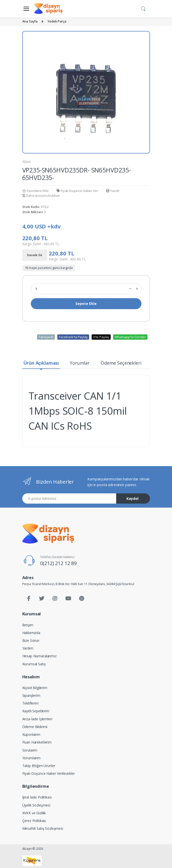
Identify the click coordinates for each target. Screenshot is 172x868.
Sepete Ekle (86, 304)
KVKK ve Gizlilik (34, 813)
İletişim (28, 625)
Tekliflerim (30, 703)
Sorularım (30, 750)
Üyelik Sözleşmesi (36, 805)
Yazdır (113, 191)
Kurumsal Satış (34, 664)
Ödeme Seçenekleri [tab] (121, 363)
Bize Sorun (31, 640)
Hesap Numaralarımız (39, 656)
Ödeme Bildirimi (35, 727)
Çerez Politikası (34, 821)
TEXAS (27, 162)
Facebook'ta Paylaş (73, 337)
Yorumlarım (32, 758)
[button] (143, 8)
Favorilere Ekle (36, 191)
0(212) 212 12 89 (58, 563)
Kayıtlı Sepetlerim (36, 711)
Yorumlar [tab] (80, 363)
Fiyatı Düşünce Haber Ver (77, 191)
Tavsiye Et (46, 337)
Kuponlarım (31, 734)
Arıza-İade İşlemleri (37, 719)
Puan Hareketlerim (37, 742)
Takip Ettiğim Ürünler (39, 766)
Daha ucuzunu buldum (41, 195)
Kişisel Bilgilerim (35, 688)
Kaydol (132, 498)
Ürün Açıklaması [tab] (41, 363)
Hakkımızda (31, 633)
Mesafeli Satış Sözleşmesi (43, 828)
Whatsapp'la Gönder (130, 337)
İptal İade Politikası (37, 797)
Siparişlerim (31, 695)
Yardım (28, 648)
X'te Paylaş (101, 337)
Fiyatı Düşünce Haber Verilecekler (49, 773)
